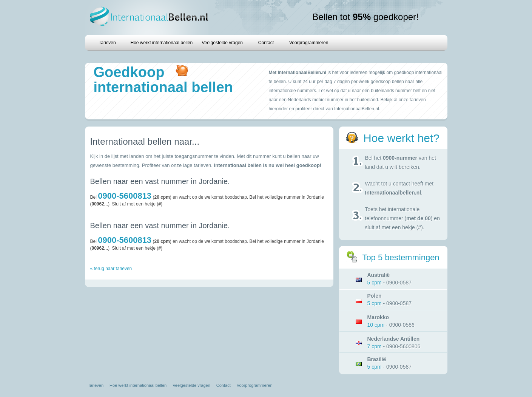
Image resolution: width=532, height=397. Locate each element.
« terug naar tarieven (111, 269)
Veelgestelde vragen (222, 43)
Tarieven (107, 43)
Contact (266, 43)
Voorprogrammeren (309, 43)
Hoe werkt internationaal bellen (162, 43)
